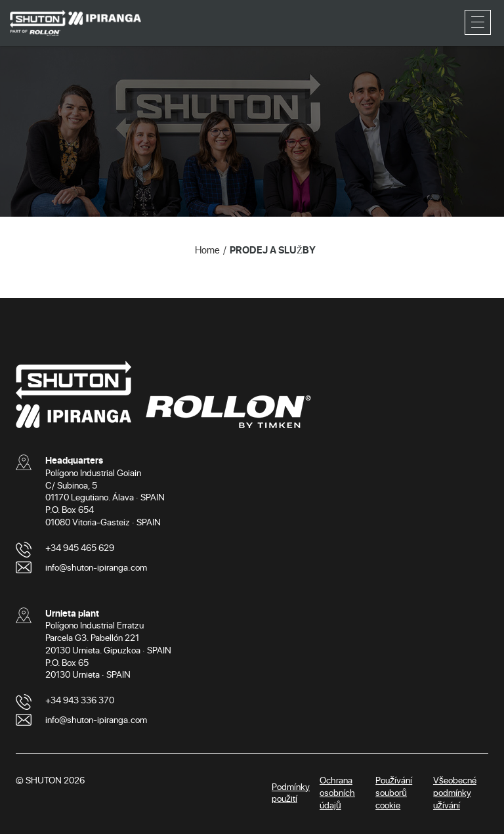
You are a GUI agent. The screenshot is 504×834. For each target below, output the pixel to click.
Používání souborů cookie (394, 792)
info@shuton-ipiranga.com (96, 567)
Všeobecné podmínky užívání (455, 792)
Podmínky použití (291, 793)
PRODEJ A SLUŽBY (273, 250)
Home (207, 250)
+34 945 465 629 (80, 547)
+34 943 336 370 (80, 700)
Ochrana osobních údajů (337, 792)
